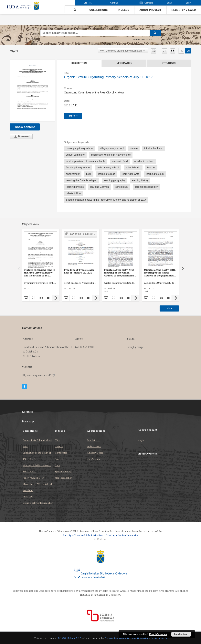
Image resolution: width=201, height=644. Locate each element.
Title (58, 440)
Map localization (64, 478)
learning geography (114, 180)
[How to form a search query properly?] (158, 40)
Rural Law (28, 497)
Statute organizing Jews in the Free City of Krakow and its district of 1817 (106, 200)
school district (133, 168)
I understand (181, 634)
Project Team (94, 446)
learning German (100, 187)
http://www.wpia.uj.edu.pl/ (38, 375)
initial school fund (154, 148)
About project (150, 10)
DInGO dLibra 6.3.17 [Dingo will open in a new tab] (69, 638)
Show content (25, 127)
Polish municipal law (34, 478)
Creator (59, 446)
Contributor (61, 453)
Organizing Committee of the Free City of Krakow (94, 92)
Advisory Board (95, 453)
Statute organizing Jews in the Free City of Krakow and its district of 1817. (39, 273)
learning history (140, 180)
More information (158, 634)
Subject (59, 459)
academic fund (120, 161)
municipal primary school (80, 148)
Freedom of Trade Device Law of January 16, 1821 (79, 271)
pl (181, 51)
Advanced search (142, 40)
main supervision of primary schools (111, 155)
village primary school (112, 148)
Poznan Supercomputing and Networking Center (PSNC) (136, 638)
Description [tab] (79, 63)
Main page (28, 422)
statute (134, 148)
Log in (142, 441)
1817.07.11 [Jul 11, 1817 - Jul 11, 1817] (71, 105)
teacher (151, 168)
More (169, 308)
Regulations (93, 440)
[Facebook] (25, 386)
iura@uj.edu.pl (135, 347)
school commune (75, 155)
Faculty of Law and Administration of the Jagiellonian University (100, 535)
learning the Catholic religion (82, 180)
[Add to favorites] (164, 51)
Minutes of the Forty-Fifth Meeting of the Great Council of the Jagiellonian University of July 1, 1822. (160, 273)
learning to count (155, 174)
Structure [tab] (169, 63)
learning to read (107, 174)
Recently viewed (184, 10)
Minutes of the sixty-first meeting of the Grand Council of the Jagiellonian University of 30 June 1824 (120, 273)
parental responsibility (147, 187)
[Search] (155, 33)
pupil (89, 174)
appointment (73, 174)
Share (170, 3)
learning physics (75, 187)
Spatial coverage (64, 471)
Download (21, 136)
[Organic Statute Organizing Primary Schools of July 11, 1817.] (32, 91)
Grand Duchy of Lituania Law (38, 503)
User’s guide (94, 459)
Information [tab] (124, 63)
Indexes (124, 10)
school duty (122, 187)
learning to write (131, 174)
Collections (98, 10)
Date (57, 465)
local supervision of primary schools (85, 161)
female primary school (78, 168)
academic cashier (144, 161)
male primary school (108, 168)
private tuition (73, 193)
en (188, 51)
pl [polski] (90, 3)
